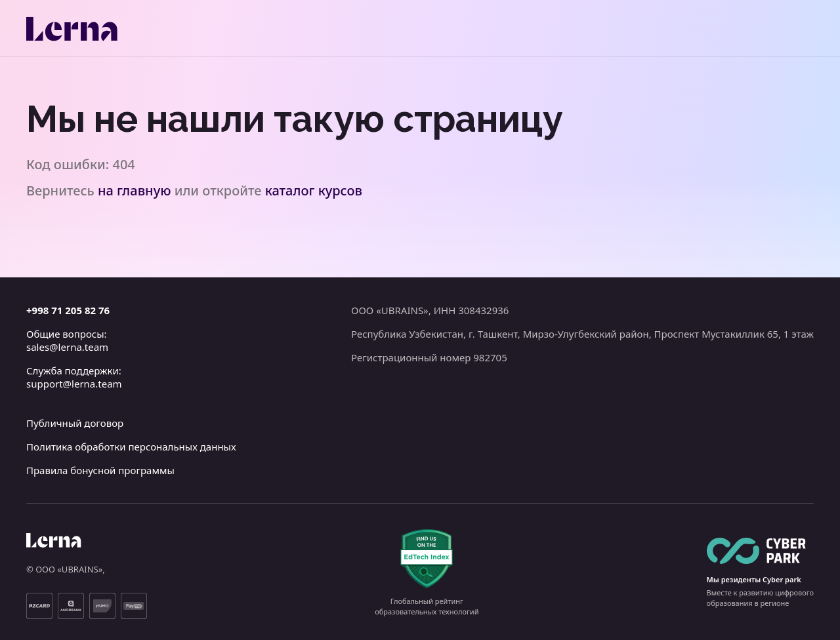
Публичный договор (75, 423)
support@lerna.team (74, 384)
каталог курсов (314, 190)
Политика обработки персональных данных (131, 447)
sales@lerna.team (67, 347)
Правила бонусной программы (100, 470)
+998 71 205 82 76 (68, 310)
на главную (135, 190)
